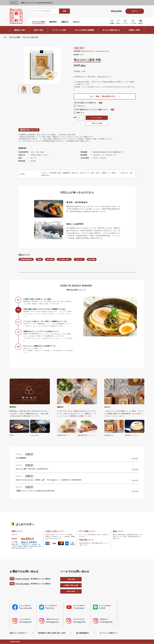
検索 (64, 11)
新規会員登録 (116, 11)
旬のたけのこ (79, 259)
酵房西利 (53, 22)
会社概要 (112, 23)
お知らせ (118, 23)
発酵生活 (65, 22)
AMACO (76, 22)
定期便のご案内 (134, 30)
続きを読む (135, 458)
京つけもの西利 (39, 22)
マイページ (125, 23)
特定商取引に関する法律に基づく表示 (52, 633)
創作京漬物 (50, 259)
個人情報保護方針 (83, 633)
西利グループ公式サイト (18, 633)
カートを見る (133, 23)
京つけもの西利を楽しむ (111, 30)
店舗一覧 (141, 23)
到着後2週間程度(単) (26, 259)
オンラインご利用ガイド (109, 633)
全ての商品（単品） (64, 259)
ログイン (135, 11)
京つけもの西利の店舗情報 (84, 30)
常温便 (39, 259)
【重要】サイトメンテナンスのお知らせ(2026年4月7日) (36, 3)
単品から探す (39, 30)
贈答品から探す (20, 30)
